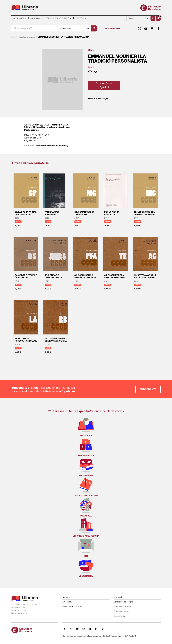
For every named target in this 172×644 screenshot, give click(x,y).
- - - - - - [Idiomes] (138, 18)
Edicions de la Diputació (73, 606)
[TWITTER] (139, 29)
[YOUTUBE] (146, 29)
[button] (158, 18)
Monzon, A (57, 125)
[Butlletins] (96, 629)
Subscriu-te (148, 389)
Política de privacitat (122, 606)
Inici (13, 37)
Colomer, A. (38, 125)
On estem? (67, 602)
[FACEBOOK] (158, 29)
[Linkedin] (90, 629)
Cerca (110, 29)
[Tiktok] (103, 629)
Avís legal (118, 597)
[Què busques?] (34, 28)
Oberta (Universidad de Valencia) (51, 146)
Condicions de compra (123, 602)
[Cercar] (94, 28)
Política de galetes (121, 611)
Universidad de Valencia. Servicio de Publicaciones (47, 129)
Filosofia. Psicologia (98, 98)
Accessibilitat (119, 616)
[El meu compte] (153, 18)
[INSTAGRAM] (152, 29)
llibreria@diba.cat (19, 613)
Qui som (66, 597)
